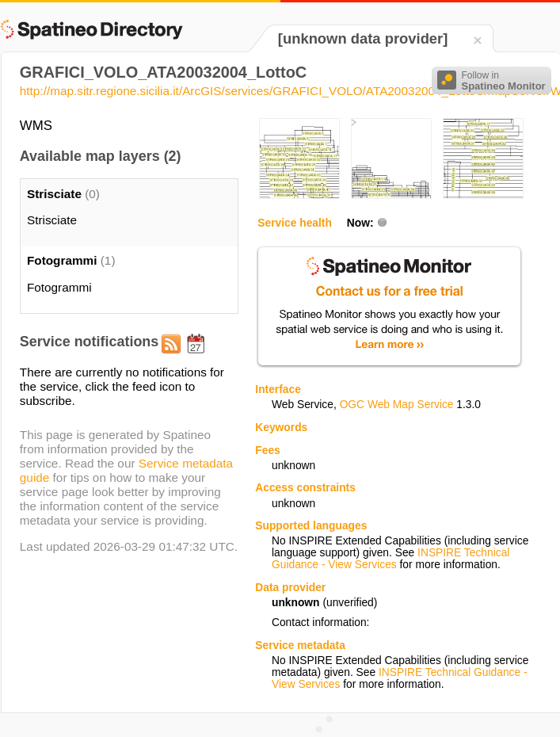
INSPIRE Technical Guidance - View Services (390, 559)
